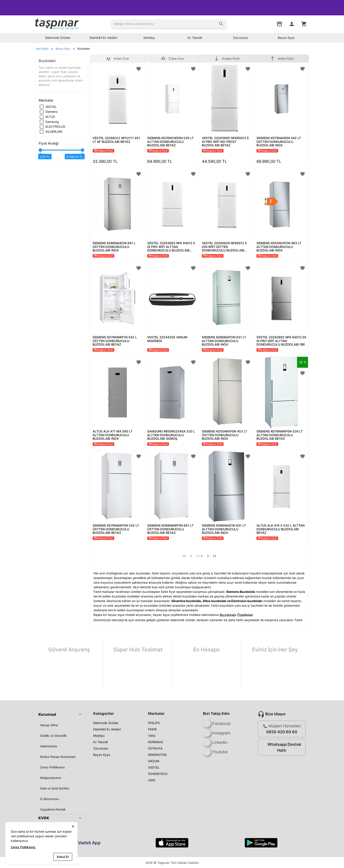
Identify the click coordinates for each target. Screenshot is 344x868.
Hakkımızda (49, 746)
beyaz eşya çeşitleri (167, 615)
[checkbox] (48, 107)
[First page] (184, 556)
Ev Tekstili (100, 742)
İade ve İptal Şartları (55, 788)
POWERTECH (158, 774)
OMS (152, 780)
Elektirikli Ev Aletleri (107, 729)
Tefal (152, 736)
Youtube (215, 752)
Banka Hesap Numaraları (58, 757)
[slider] (61, 152)
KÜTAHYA (155, 748)
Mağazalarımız (51, 778)
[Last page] (215, 556)
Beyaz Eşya (102, 755)
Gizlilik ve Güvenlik (53, 736)
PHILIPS (154, 723)
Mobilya (99, 736)
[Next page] (208, 556)
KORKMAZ (156, 742)
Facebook (217, 724)
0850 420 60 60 (282, 732)
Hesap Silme (49, 725)
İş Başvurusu (50, 799)
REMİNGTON (157, 755)
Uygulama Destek (53, 809)
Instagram (217, 733)
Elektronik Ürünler (106, 723)
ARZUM (154, 761)
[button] (61, 714)
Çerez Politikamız (53, 767)
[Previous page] (191, 556)
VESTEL (154, 767)
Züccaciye (101, 748)
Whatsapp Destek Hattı (281, 747)
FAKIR (152, 729)
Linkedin (215, 742)
